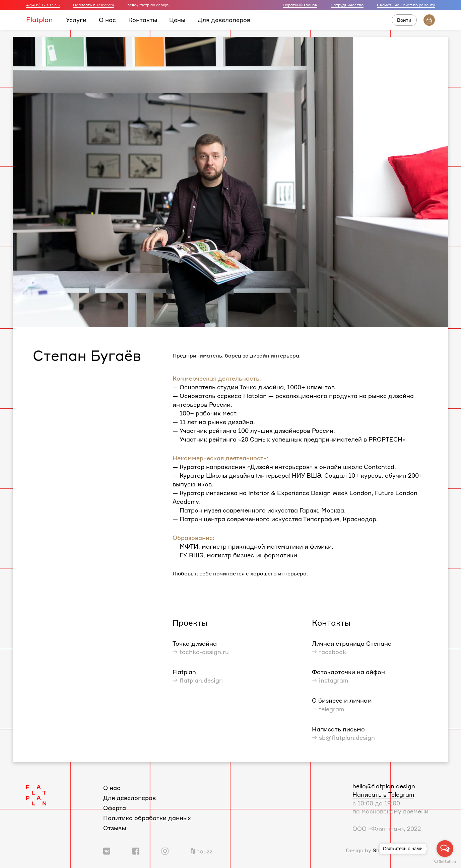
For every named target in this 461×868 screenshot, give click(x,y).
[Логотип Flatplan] (36, 795)
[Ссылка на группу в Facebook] (136, 850)
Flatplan (39, 20)
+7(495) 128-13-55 (43, 5)
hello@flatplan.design (384, 786)
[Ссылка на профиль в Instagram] (165, 850)
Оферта (115, 808)
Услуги (76, 20)
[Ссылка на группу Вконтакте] (107, 850)
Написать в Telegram (93, 5)
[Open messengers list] (445, 849)
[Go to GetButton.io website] (445, 861)
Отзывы (115, 828)
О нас (107, 20)
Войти (404, 20)
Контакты (143, 20)
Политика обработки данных (147, 818)
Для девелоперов (224, 20)
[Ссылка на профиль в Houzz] (202, 850)
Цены (177, 20)
